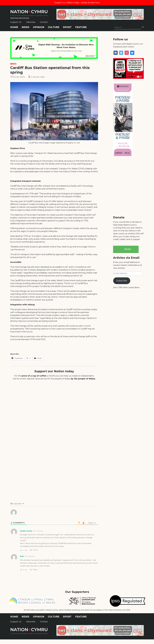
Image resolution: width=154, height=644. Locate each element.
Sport (67, 27)
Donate (128, 249)
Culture (54, 27)
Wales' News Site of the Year (20, 18)
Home (14, 27)
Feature (81, 27)
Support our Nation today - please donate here (77, 3)
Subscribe (122, 281)
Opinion (39, 27)
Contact (44, 22)
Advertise (31, 22)
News (26, 27)
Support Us (16, 22)
